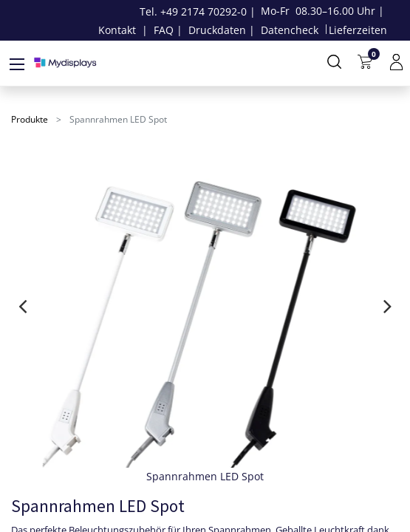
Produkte (30, 119)
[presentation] (23, 306)
